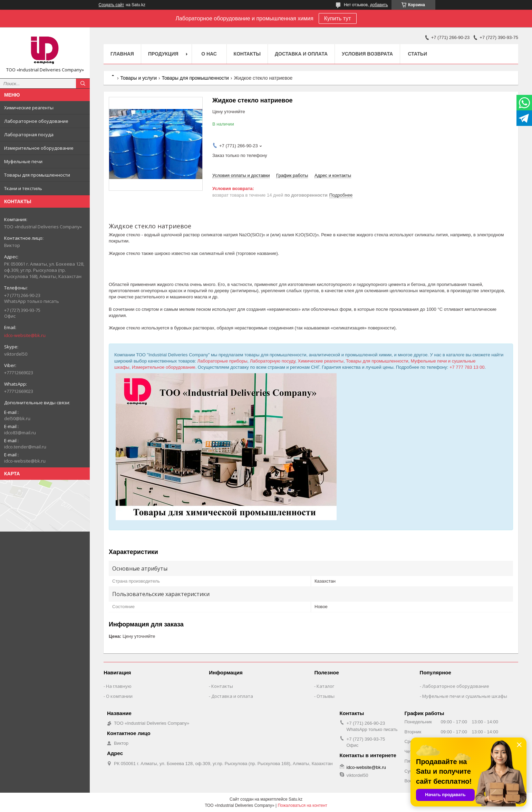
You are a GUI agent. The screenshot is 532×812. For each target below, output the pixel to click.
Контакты (247, 54)
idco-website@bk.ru (25, 335)
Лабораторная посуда (29, 135)
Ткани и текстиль (23, 188)
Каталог (325, 686)
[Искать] (83, 83)
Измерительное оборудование (39, 148)
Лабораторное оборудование (456, 686)
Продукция (163, 54)
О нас (209, 54)
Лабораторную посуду (273, 361)
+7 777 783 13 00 (467, 367)
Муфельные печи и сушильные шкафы (465, 696)
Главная (122, 54)
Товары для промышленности (37, 175)
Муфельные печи (23, 161)
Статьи (417, 54)
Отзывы (326, 696)
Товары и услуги (138, 78)
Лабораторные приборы (223, 361)
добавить (379, 5)
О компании (119, 696)
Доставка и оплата (301, 54)
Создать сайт (112, 5)
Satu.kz (296, 799)
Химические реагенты (29, 108)
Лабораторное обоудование (36, 121)
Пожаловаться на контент (302, 805)
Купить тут (338, 18)
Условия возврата (367, 54)
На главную (119, 686)
